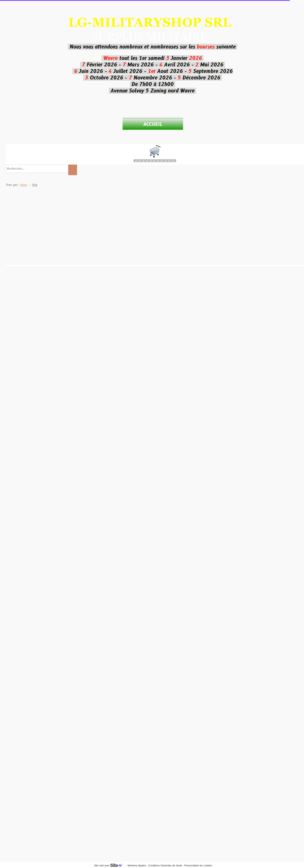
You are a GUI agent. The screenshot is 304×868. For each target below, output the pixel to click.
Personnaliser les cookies (198, 866)
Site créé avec (110, 866)
